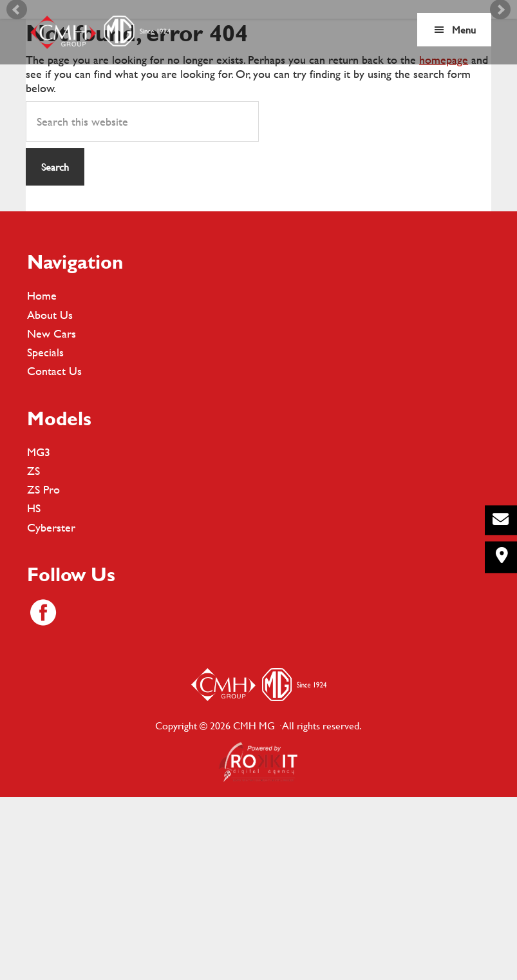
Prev (17, 99)
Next (500, 99)
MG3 (39, 630)
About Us (50, 493)
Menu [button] (464, 29)
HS (34, 687)
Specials (45, 531)
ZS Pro (43, 668)
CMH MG (100, 32)
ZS (33, 650)
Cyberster (51, 706)
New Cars (52, 513)
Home (42, 475)
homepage (444, 239)
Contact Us (54, 550)
